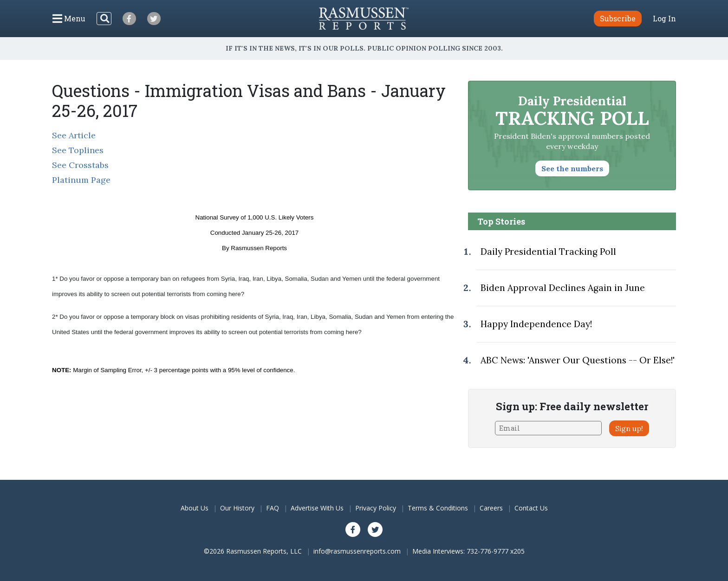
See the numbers (572, 168)
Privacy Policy (376, 508)
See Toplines (78, 150)
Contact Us (531, 508)
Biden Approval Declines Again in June (563, 288)
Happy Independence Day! (536, 324)
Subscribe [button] (618, 18)
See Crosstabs (80, 165)
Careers (491, 508)
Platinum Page (81, 180)
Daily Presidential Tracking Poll (548, 252)
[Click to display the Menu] (69, 19)
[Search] (104, 19)
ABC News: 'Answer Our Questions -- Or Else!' (578, 360)
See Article (74, 135)
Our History (237, 508)
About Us (195, 508)
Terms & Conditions (438, 508)
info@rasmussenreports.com (357, 551)
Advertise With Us (317, 508)
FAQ (273, 508)
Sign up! (629, 428)
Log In (664, 19)
